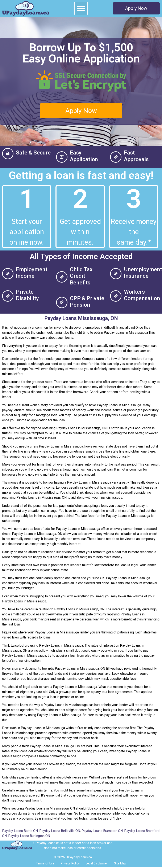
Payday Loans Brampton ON (102, 831)
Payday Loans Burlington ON (29, 836)
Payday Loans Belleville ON (60, 831)
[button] (81, 8)
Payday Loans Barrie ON (20, 831)
